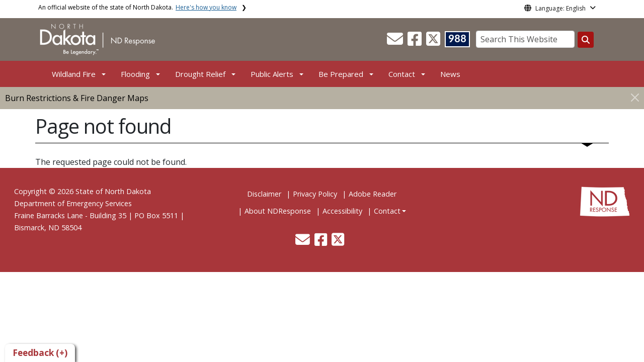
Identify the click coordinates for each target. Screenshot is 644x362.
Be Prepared (341, 74)
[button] (396, 42)
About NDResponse (278, 211)
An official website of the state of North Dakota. (137, 7)
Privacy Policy (315, 194)
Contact (387, 211)
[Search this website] (586, 40)
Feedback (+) (40, 353)
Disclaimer (264, 194)
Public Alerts (272, 74)
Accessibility (342, 211)
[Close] (635, 97)
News (450, 74)
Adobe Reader (373, 194)
